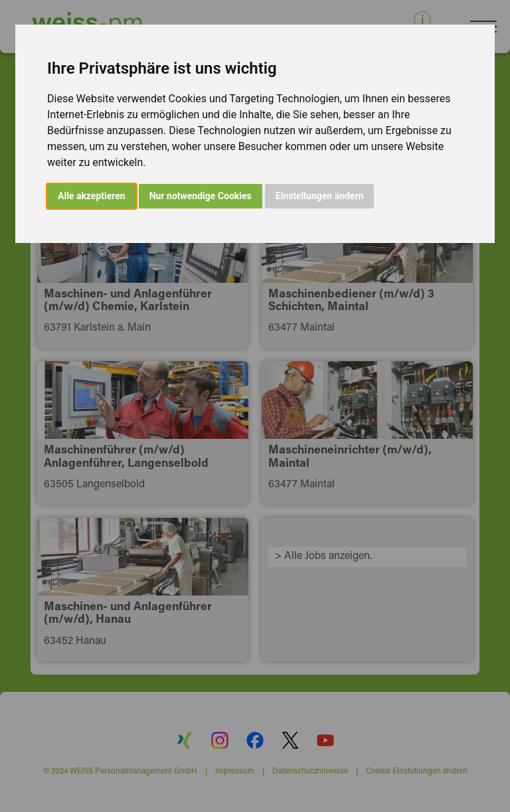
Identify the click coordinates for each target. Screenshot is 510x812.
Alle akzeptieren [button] (92, 196)
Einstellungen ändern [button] (320, 196)
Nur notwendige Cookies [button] (201, 196)
